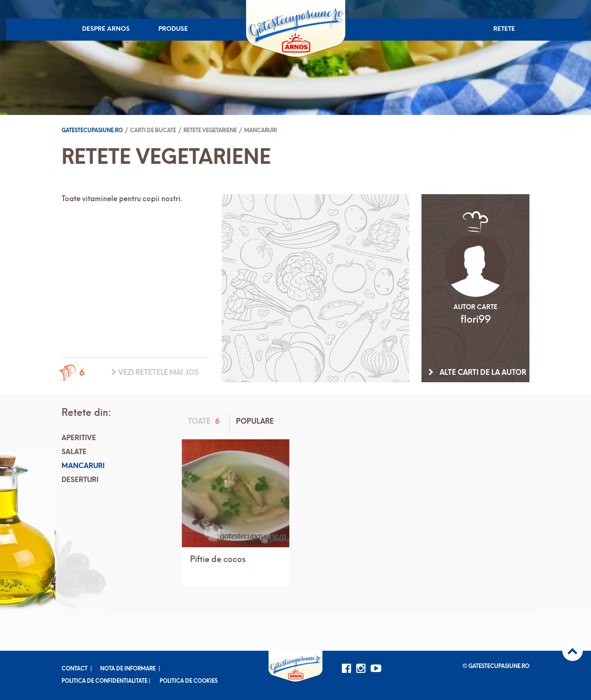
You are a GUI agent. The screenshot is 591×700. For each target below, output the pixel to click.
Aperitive (79, 438)
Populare (255, 422)
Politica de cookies (189, 681)
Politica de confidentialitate (104, 681)
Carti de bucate (153, 131)
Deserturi (80, 480)
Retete (504, 29)
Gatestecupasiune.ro (92, 131)
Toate (205, 422)
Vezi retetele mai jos (155, 373)
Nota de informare (128, 669)
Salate (74, 452)
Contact (74, 669)
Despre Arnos (106, 29)
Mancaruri (261, 131)
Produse (173, 29)
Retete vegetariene (210, 131)
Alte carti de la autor (477, 373)
